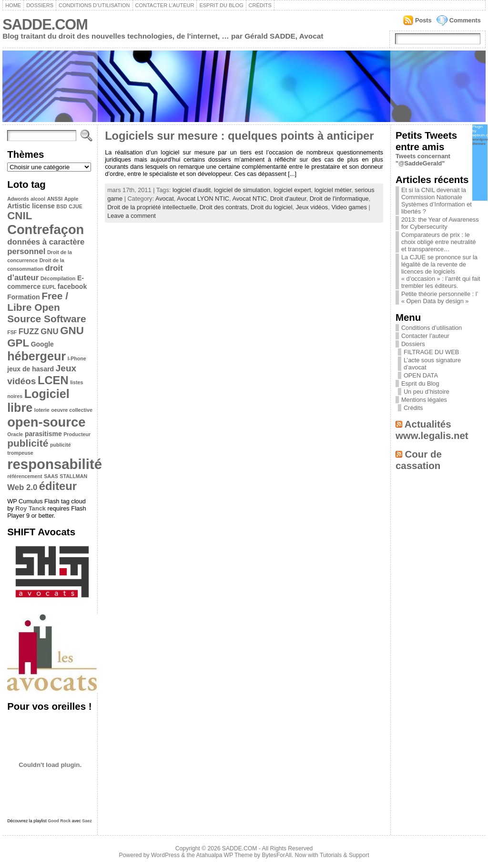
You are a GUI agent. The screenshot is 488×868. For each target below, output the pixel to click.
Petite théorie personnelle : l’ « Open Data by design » (440, 297)
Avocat (165, 199)
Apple (71, 199)
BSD (62, 206)
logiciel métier (333, 190)
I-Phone (77, 358)
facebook (72, 286)
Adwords (18, 199)
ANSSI (55, 199)
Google (42, 344)
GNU (49, 332)
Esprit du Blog (221, 5)
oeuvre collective (71, 410)
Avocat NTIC (249, 199)
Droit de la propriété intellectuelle (152, 207)
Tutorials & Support (345, 855)
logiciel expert (292, 190)
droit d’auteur (35, 273)
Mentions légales (424, 400)
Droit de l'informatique (339, 199)
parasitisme (43, 434)
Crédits (260, 5)
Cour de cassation (419, 460)
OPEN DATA (421, 375)
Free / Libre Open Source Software (46, 307)
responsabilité (55, 464)
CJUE (75, 206)
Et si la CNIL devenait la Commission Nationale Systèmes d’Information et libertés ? (437, 201)
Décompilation (58, 278)
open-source (46, 422)
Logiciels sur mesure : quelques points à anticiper (239, 136)
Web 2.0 (22, 487)
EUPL (49, 287)
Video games (349, 207)
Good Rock (59, 821)
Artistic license (31, 206)
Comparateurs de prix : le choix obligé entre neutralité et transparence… (439, 242)
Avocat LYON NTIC (203, 199)
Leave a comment (132, 216)
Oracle (15, 434)
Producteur (77, 434)
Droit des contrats (224, 207)
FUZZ (29, 332)
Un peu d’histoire (427, 392)
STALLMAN (73, 476)
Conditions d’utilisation (94, 5)
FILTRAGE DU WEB (431, 352)
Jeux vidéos (312, 207)
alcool (38, 199)
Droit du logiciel (272, 207)
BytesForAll (277, 855)
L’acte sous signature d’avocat (432, 364)
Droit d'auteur (288, 199)
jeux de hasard (30, 369)
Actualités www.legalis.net (432, 430)
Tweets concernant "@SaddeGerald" (423, 160)
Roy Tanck (30, 508)
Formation (23, 297)
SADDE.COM (45, 25)
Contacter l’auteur (165, 5)
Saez (87, 821)
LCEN (53, 380)
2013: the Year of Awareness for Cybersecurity (440, 223)
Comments (465, 20)
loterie (42, 410)
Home (13, 5)
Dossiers (40, 5)
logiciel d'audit (192, 190)
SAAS (51, 476)
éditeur (58, 486)
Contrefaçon (46, 230)
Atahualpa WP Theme (224, 855)
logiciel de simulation (242, 190)
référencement (25, 476)
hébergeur (36, 356)
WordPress (165, 855)
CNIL (20, 216)
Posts (423, 20)
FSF (12, 332)
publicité (28, 443)
